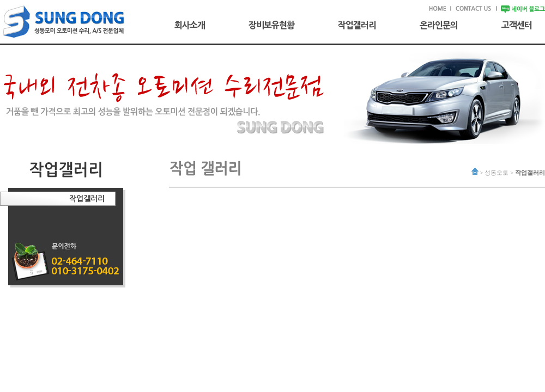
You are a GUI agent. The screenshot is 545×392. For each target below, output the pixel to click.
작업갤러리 (357, 25)
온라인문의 (439, 25)
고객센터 (517, 25)
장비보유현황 (271, 25)
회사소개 (190, 25)
